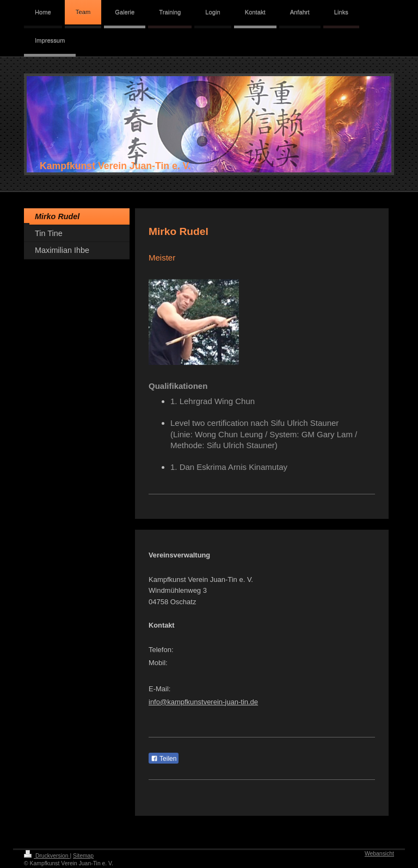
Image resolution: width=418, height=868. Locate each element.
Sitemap (83, 856)
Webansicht (379, 854)
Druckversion (47, 856)
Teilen (164, 759)
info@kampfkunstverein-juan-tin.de (203, 702)
